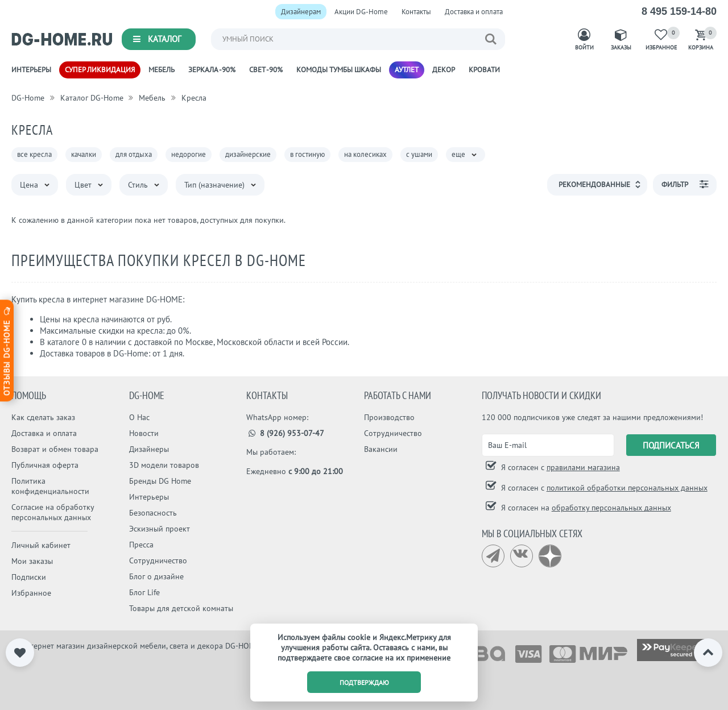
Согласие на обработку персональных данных (53, 512)
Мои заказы (32, 561)
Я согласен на (585, 508)
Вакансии (381, 449)
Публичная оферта (45, 465)
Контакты (416, 12)
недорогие (189, 154)
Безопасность (153, 513)
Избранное (31, 593)
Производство (389, 417)
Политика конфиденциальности (50, 486)
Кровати (484, 70)
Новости (144, 433)
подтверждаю (364, 682)
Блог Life (144, 592)
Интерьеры (31, 70)
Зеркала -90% (212, 70)
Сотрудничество (158, 560)
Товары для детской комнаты (181, 608)
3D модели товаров (164, 465)
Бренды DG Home (160, 481)
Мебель (162, 70)
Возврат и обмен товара (55, 449)
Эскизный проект (160, 529)
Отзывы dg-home (7, 350)
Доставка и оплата (474, 12)
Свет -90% (266, 70)
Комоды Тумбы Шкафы (339, 70)
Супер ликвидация (100, 70)
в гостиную (307, 154)
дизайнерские (248, 154)
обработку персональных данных (611, 508)
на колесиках (365, 154)
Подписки (29, 577)
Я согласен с (559, 467)
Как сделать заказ (43, 417)
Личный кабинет (41, 545)
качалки (84, 154)
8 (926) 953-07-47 (285, 433)
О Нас (139, 417)
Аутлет (407, 70)
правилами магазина (583, 467)
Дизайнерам (301, 12)
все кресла (34, 154)
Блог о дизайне (156, 576)
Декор (444, 70)
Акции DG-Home (361, 12)
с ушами (419, 154)
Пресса (141, 545)
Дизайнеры (149, 449)
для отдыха (134, 154)
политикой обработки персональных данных (627, 488)
